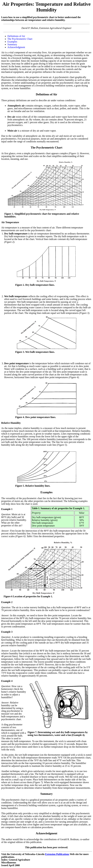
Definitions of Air (16, 36)
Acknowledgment (16, 47)
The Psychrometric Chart (20, 39)
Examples (12, 42)
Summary (12, 44)
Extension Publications (57, 854)
